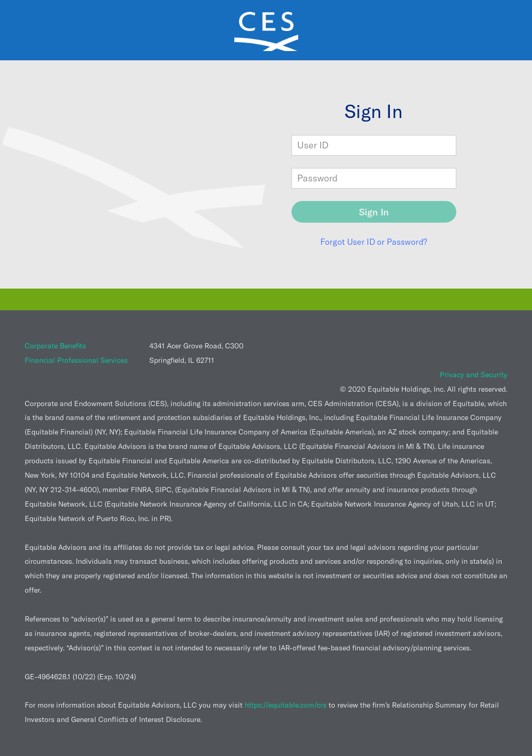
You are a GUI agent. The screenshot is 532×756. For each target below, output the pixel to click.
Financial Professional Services (76, 360)
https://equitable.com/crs (286, 705)
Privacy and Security (474, 375)
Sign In (374, 212)
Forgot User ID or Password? (374, 242)
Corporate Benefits (55, 346)
